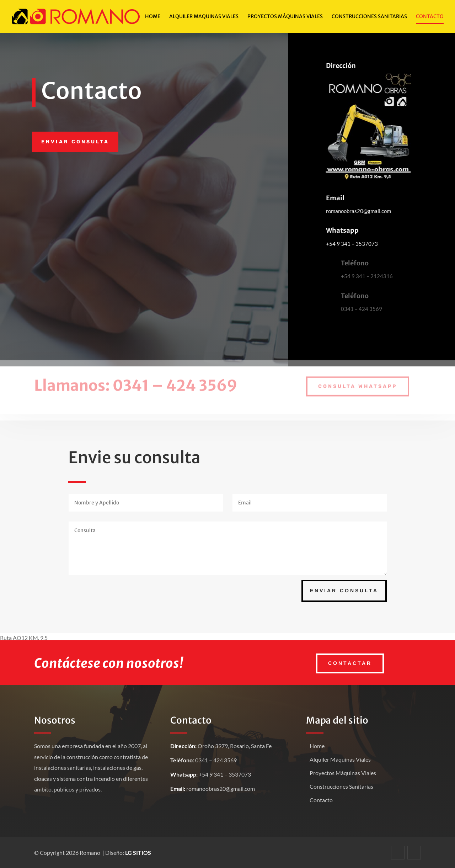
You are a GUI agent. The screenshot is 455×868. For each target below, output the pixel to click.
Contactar (350, 663)
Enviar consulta (75, 142)
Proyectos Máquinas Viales (343, 773)
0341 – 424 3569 (175, 382)
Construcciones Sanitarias (369, 17)
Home (153, 17)
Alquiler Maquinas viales (204, 17)
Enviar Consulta (344, 591)
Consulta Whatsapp (358, 383)
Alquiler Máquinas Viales (340, 759)
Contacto (430, 17)
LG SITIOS (138, 853)
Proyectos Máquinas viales (285, 17)
